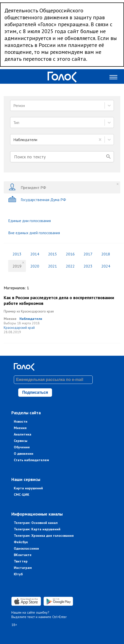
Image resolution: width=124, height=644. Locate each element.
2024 (106, 266)
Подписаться (35, 392)
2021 (53, 266)
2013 (17, 254)
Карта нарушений (28, 488)
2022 (70, 266)
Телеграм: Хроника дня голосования (44, 536)
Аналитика (23, 434)
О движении (24, 454)
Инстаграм (23, 568)
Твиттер (21, 561)
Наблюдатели (31, 319)
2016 (70, 254)
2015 (53, 254)
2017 (88, 254)
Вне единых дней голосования (34, 233)
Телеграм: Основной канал (36, 523)
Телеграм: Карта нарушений (37, 529)
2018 (106, 254)
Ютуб (18, 574)
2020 (35, 266)
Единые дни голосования (29, 221)
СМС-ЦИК (22, 495)
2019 (17, 266)
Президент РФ (27, 187)
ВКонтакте (23, 555)
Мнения (20, 428)
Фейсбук (21, 542)
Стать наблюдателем (31, 460)
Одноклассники (26, 548)
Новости (21, 421)
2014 (35, 254)
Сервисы (21, 441)
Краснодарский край (19, 328)
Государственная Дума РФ (37, 199)
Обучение (22, 447)
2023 (88, 266)
